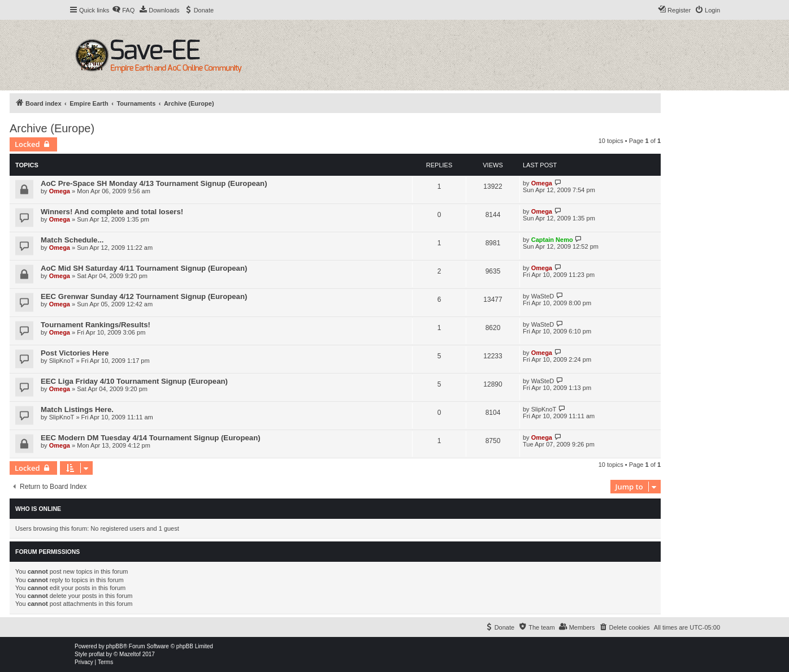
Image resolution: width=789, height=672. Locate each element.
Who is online (38, 509)
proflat (97, 654)
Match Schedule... (72, 240)
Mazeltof (130, 654)
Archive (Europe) (52, 128)
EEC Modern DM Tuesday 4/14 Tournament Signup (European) (151, 438)
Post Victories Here (75, 353)
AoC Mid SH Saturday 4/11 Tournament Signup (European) (144, 268)
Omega (60, 191)
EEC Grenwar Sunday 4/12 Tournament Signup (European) (144, 296)
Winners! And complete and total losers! (112, 212)
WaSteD (543, 296)
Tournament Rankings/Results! (96, 325)
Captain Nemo (552, 240)
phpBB (115, 646)
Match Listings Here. (77, 409)
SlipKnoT (62, 361)
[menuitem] (123, 10)
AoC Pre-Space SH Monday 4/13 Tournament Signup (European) (154, 183)
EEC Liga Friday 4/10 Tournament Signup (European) (134, 381)
